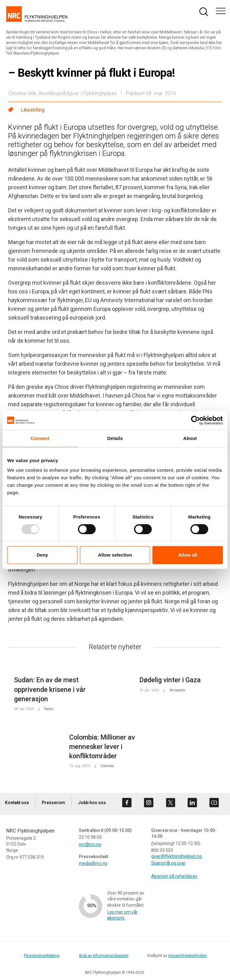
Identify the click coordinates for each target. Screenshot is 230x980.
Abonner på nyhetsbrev (174, 876)
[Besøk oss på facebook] (127, 803)
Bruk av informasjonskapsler (104, 956)
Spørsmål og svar (168, 863)
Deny (42, 555)
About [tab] (190, 438)
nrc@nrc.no (90, 844)
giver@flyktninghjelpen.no (177, 856)
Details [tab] (115, 438)
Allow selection (115, 555)
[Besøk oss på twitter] (170, 803)
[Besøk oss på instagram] (149, 803)
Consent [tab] (40, 438)
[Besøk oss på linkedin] (192, 803)
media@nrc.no (93, 863)
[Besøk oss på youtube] (214, 803)
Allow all (188, 555)
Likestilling (33, 110)
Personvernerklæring (42, 956)
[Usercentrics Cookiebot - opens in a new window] (196, 420)
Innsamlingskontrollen (188, 956)
